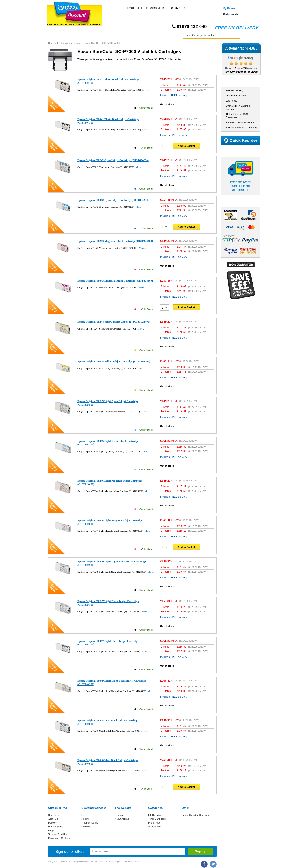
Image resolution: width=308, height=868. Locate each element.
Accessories (155, 827)
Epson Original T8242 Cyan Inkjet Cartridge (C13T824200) (113, 160)
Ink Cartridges (81, 36)
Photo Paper (155, 823)
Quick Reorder (159, 8)
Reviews (86, 827)
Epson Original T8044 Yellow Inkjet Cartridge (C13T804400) (114, 361)
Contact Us (178, 8)
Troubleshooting (90, 823)
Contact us (54, 815)
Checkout (241, 19)
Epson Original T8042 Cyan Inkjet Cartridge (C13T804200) (113, 200)
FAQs (51, 830)
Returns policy (56, 827)
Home (56, 36)
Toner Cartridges (113, 36)
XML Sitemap (122, 819)
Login (131, 8)
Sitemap (119, 815)
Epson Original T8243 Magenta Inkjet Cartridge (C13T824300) (115, 241)
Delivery (52, 823)
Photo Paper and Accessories (155, 36)
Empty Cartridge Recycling (195, 815)
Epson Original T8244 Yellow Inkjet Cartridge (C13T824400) (114, 322)
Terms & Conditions (58, 834)
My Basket (229, 8)
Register (142, 8)
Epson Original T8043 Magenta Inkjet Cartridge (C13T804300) (115, 281)
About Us (53, 819)
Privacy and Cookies (59, 838)
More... (146, 90)
